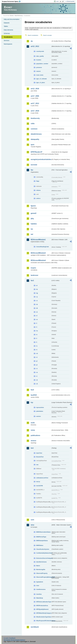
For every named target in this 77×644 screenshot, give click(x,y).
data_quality (40, 56)
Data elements (8, 30)
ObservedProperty (42, 573)
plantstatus (40, 411)
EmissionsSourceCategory (44, 558)
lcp (32, 402)
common (34, 129)
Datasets (7, 23)
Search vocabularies (33, 35)
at (37, 285)
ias (32, 229)
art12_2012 (35, 46)
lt (37, 342)
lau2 (32, 390)
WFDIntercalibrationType (44, 602)
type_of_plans (41, 83)
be (37, 289)
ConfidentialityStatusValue (44, 553)
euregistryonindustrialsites (41, 159)
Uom (38, 586)
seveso (33, 441)
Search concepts (47, 35)
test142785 (39, 486)
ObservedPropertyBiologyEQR (44, 577)
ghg (32, 218)
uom (32, 520)
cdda (33, 124)
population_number (42, 64)
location (39, 60)
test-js (38, 482)
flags (38, 181)
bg (37, 293)
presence (39, 67)
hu (37, 331)
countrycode (40, 51)
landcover (34, 275)
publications (35, 435)
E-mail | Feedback (10, 638)
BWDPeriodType (41, 537)
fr (37, 327)
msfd (33, 423)
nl (37, 357)
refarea (38, 190)
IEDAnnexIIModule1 (38, 240)
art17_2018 (35, 111)
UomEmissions (41, 589)
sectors (38, 416)
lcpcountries (40, 407)
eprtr (32, 145)
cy (37, 297)
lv (37, 350)
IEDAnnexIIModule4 (38, 260)
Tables (6, 26)
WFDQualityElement (42, 609)
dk (37, 308)
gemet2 (33, 213)
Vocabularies (8, 37)
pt (37, 365)
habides (34, 224)
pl (37, 361)
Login (57, 1)
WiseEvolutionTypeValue (44, 617)
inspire (33, 268)
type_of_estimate (41, 79)
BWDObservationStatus (43, 532)
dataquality (35, 139)
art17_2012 (35, 103)
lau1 (32, 280)
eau (37, 465)
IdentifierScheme (41, 562)
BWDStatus (40, 545)
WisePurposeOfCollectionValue (44, 621)
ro (37, 369)
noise (33, 430)
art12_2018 (35, 89)
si (37, 376)
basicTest (39, 453)
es (37, 319)
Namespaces (8, 44)
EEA (12, 1)
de (37, 304)
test (32, 448)
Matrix (38, 566)
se (37, 372)
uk (37, 384)
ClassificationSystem (43, 549)
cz (37, 301)
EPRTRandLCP (36, 152)
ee (37, 312)
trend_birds (40, 75)
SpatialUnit (40, 582)
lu (37, 346)
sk (37, 380)
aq (32, 41)
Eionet (12, 16)
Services (6, 40)
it (37, 338)
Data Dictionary (19, 16)
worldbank (35, 627)
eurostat (34, 165)
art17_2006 (35, 96)
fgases (33, 206)
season (38, 71)
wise (32, 525)
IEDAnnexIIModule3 (38, 253)
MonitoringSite (41, 569)
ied (32, 234)
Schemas (7, 33)
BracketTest (40, 457)
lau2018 (34, 395)
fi (37, 323)
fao (32, 170)
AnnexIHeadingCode (42, 247)
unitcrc (38, 198)
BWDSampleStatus (42, 541)
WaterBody (40, 598)
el (37, 316)
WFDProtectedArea (42, 606)
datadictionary (36, 134)
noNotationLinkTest (42, 478)
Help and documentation (12, 19)
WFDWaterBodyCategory (44, 613)
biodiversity (35, 118)
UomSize (39, 594)
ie (37, 335)
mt (37, 353)
